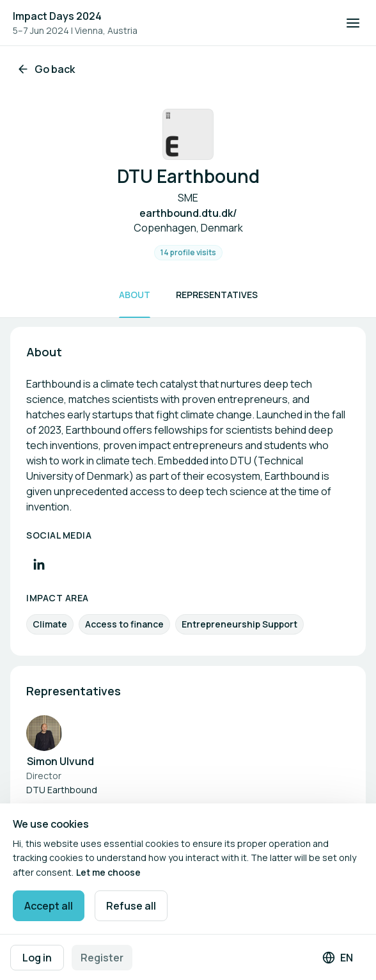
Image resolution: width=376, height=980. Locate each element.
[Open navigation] (353, 23)
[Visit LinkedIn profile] (39, 564)
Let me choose (108, 872)
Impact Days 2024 (57, 16)
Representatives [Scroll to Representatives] (217, 295)
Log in (37, 958)
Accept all (49, 906)
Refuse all (131, 906)
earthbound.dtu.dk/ (188, 213)
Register (102, 958)
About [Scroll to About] (135, 295)
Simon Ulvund (60, 761)
